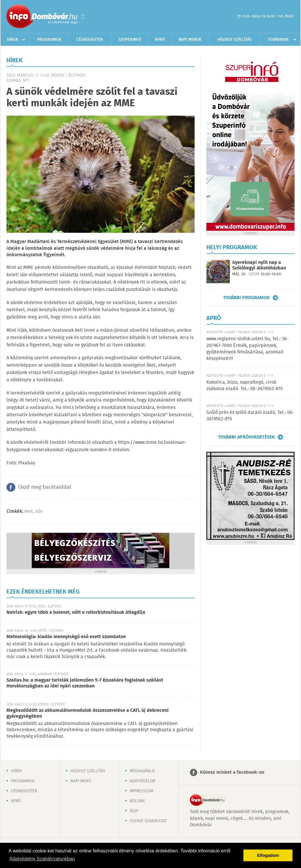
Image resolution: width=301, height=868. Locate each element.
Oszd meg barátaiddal (45, 487)
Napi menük (190, 40)
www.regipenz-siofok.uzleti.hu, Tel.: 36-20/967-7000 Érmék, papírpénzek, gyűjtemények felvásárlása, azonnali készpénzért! (248, 349)
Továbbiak (278, 40)
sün (39, 511)
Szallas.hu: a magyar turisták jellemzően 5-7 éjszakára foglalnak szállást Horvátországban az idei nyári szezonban (85, 683)
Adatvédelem (142, 781)
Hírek (13, 40)
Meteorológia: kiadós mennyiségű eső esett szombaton (66, 637)
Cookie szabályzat (148, 821)
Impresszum (142, 791)
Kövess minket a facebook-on (232, 772)
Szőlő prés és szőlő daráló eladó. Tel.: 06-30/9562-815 (250, 416)
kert (29, 511)
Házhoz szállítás (235, 40)
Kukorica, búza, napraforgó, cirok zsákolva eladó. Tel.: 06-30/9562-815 (245, 386)
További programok (246, 298)
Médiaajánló (142, 771)
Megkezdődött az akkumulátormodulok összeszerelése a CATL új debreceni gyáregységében (88, 713)
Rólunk (137, 801)
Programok (49, 40)
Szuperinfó (130, 40)
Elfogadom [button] (268, 855)
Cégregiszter (90, 40)
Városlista (83, 17)
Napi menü (81, 781)
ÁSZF (134, 811)
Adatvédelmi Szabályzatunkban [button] (42, 859)
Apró (160, 40)
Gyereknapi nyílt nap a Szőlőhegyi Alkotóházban (259, 265)
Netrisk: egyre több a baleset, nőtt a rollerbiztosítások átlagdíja (76, 612)
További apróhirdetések (246, 437)
